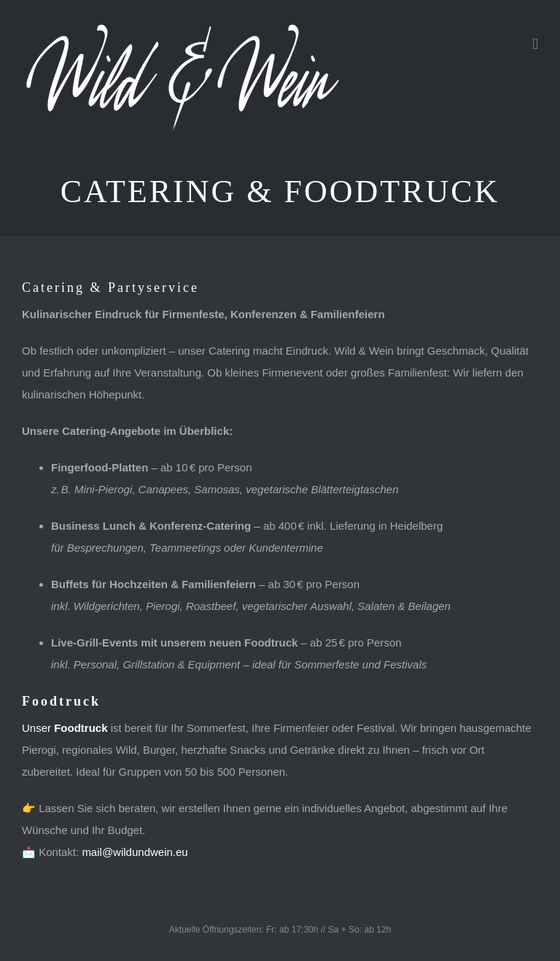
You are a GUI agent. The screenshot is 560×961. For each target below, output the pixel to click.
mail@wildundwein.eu (135, 852)
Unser (65, 728)
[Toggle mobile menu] (535, 44)
